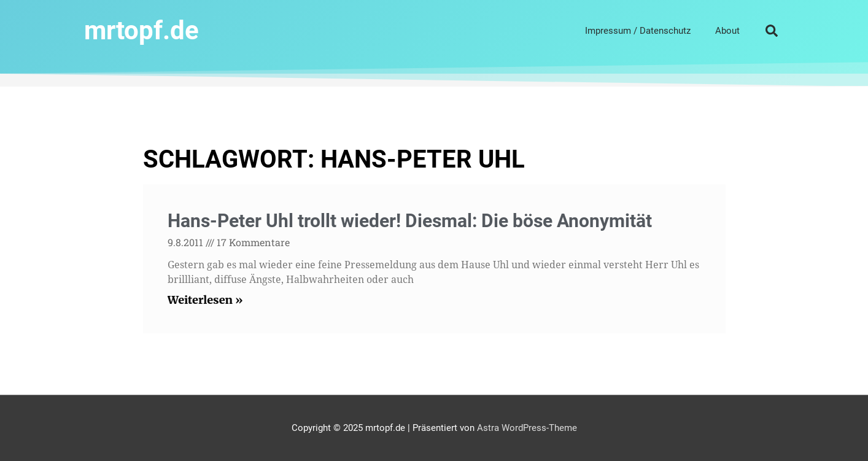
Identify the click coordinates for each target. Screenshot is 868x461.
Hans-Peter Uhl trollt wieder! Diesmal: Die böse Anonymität (410, 221)
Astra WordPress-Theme (527, 428)
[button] (772, 31)
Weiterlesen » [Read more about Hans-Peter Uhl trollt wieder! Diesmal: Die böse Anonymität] (205, 300)
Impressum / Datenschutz (638, 31)
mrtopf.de (141, 30)
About (727, 31)
